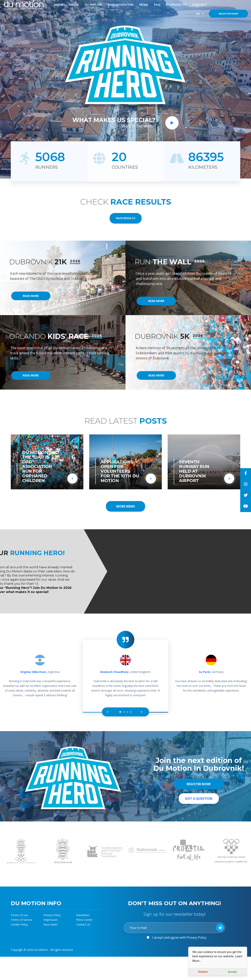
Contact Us (83, 924)
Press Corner (84, 920)
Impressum (51, 920)
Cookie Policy (19, 924)
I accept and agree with (179, 937)
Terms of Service (22, 920)
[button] (108, 712)
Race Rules (50, 924)
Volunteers (83, 915)
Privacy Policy (52, 915)
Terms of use (19, 915)
